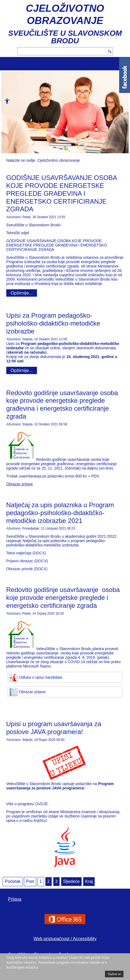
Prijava (15, 899)
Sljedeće (71, 881)
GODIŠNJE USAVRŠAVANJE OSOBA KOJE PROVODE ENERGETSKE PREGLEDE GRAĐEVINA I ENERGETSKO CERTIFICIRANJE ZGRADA (62, 193)
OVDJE (41, 804)
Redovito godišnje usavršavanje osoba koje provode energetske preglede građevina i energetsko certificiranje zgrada (62, 405)
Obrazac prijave (32, 692)
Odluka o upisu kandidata (41, 677)
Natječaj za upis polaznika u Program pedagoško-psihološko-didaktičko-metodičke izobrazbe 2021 (60, 513)
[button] (5, 103)
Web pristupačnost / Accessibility (65, 939)
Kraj (89, 881)
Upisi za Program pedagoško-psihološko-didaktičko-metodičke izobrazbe (53, 323)
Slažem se (114, 974)
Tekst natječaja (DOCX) (26, 553)
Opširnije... (22, 293)
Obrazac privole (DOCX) (27, 569)
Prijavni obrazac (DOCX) (27, 561)
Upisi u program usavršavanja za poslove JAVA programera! (54, 728)
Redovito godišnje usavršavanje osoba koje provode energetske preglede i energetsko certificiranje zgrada (63, 598)
